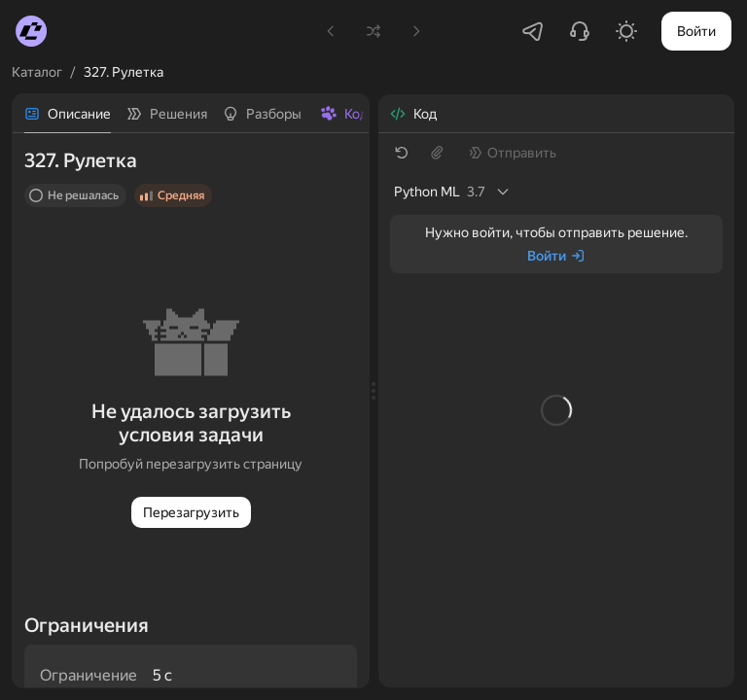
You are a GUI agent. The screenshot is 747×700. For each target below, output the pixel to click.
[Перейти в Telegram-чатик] (533, 31)
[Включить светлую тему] (626, 31)
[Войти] (556, 256)
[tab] (68, 114)
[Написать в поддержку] (580, 31)
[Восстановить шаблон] (402, 153)
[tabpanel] (191, 410)
